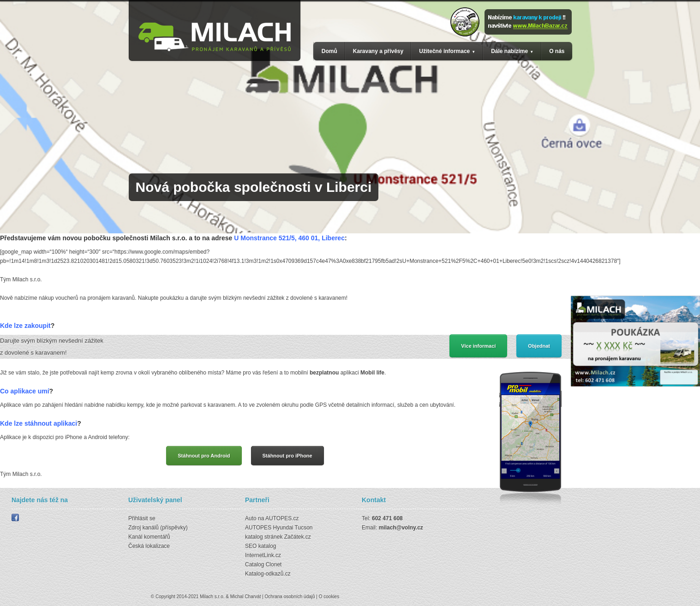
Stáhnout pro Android (204, 456)
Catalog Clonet (263, 564)
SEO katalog (260, 546)
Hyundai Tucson (293, 528)
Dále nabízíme (509, 51)
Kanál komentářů (149, 537)
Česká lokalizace (149, 546)
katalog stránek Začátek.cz (278, 537)
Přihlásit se (142, 518)
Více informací (478, 346)
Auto (251, 518)
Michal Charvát (246, 597)
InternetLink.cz (263, 555)
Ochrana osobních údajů (290, 597)
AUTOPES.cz (282, 518)
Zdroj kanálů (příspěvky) (158, 528)
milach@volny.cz (401, 528)
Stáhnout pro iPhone (287, 456)
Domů (329, 51)
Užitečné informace (444, 51)
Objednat (539, 346)
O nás (557, 51)
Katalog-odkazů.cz (268, 574)
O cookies (329, 597)
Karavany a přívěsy (378, 51)
